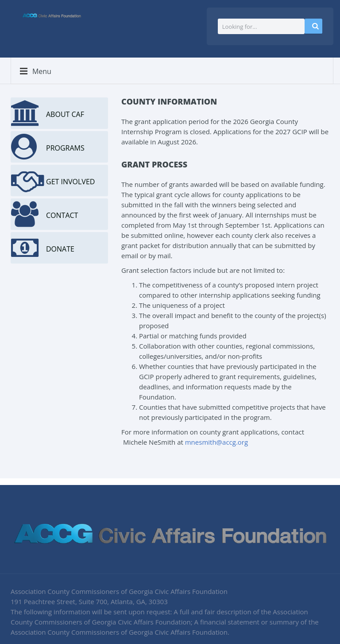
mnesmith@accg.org (216, 442)
